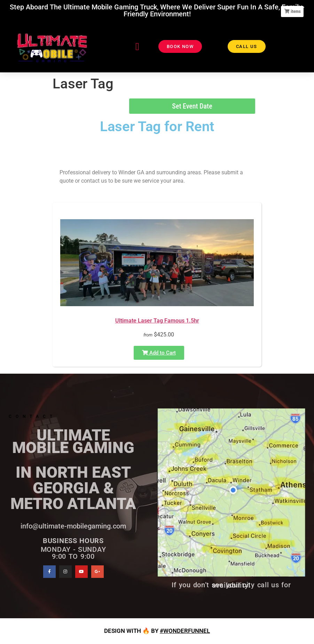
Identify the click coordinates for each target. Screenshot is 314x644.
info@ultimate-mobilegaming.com (73, 526)
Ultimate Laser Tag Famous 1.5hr (157, 321)
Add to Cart (159, 353)
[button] (138, 46)
